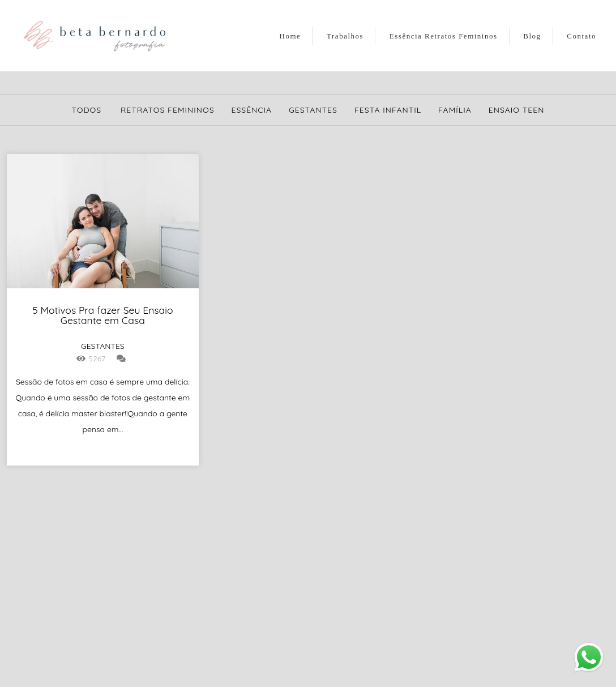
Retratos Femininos (168, 110)
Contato (581, 36)
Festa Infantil (388, 110)
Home (290, 36)
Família (455, 110)
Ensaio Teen (517, 110)
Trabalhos (345, 36)
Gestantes (313, 110)
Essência (252, 110)
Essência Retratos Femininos (444, 36)
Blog (532, 36)
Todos (87, 110)
